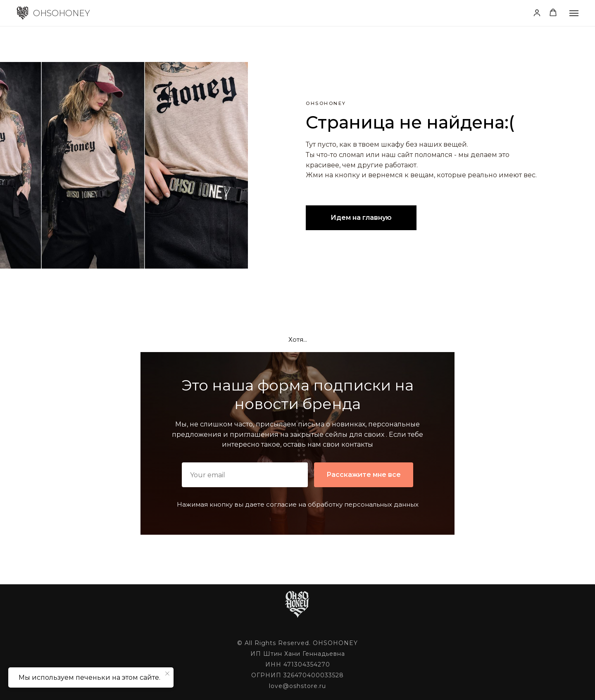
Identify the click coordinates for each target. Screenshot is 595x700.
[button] (537, 13)
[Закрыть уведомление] (167, 674)
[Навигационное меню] (574, 13)
